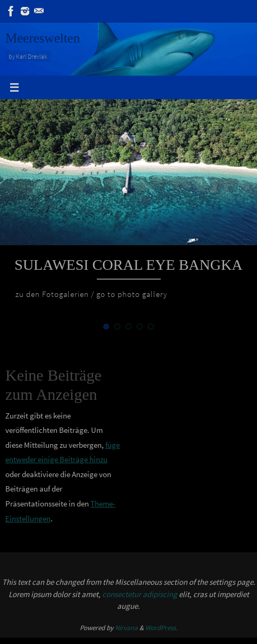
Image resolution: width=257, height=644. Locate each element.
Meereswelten (43, 38)
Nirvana (126, 628)
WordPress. (161, 628)
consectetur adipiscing (140, 594)
